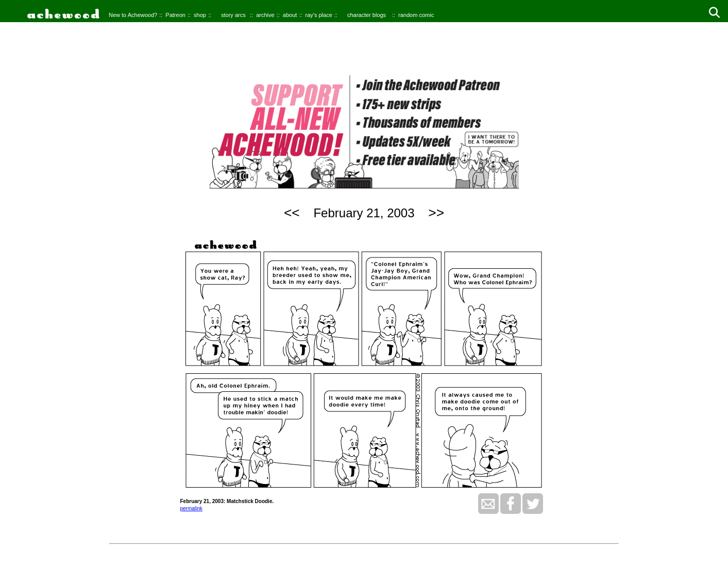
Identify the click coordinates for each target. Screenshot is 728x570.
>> (436, 213)
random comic (416, 15)
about (290, 15)
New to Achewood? (133, 15)
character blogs (367, 15)
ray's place (319, 15)
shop (200, 15)
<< (292, 213)
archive (265, 15)
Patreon (175, 15)
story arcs (233, 15)
